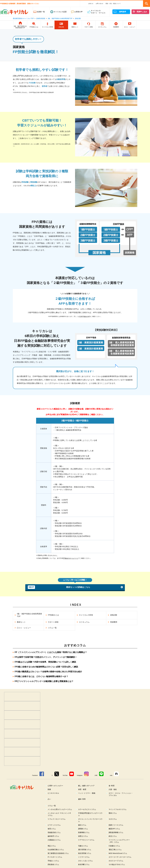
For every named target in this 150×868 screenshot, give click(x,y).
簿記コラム (52, 846)
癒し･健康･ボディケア (86, 786)
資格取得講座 (41, 18)
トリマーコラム (84, 857)
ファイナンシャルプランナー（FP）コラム (119, 841)
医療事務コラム (84, 832)
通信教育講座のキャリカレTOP (23, 18)
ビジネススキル (53, 793)
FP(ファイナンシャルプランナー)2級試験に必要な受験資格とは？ (44, 681)
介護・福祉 (113, 789)
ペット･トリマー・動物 (87, 793)
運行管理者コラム (85, 850)
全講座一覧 (41, 12)
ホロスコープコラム (116, 861)
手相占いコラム (53, 861)
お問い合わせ (99, 4)
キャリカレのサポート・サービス (98, 12)
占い (49, 799)
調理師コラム (83, 829)
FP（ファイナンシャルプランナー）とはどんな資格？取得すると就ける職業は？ (51, 652)
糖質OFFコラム (114, 829)
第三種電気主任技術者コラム (58, 853)
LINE (96, 775)
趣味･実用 (82, 799)
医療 (49, 789)
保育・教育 (82, 789)
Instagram (80, 775)
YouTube (65, 775)
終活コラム (113, 836)
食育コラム (52, 829)
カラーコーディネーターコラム (120, 857)
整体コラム (113, 813)
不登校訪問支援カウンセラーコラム (90, 814)
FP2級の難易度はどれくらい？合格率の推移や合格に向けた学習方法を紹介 (48, 672)
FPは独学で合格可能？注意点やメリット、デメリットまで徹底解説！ (46, 657)
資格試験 (78, 18)
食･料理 (112, 786)
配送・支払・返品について (113, 4)
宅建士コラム (83, 846)
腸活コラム (82, 825)
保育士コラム (83, 836)
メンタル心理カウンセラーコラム (60, 809)
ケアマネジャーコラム (86, 840)
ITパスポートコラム (55, 857)
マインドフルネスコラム (118, 809)
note (111, 775)
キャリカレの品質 (60, 12)
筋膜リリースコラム (116, 825)
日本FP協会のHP (85, 316)
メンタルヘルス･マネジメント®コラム (59, 814)
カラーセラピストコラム (87, 809)
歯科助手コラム (53, 836)
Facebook (35, 775)
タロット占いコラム (85, 861)
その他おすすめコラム (117, 864)
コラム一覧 (52, 806)
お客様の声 (78, 12)
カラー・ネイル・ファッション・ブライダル (121, 794)
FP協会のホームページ (71, 558)
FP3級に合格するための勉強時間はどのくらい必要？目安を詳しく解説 (46, 667)
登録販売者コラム (54, 832)
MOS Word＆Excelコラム (118, 853)
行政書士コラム (114, 846)
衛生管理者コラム (85, 853)
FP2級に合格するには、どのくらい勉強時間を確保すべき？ (41, 676)
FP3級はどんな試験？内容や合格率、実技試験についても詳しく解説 (45, 662)
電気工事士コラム (115, 850)
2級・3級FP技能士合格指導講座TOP (60, 18)
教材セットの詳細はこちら (59, 587)
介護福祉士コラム (54, 840)
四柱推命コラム (53, 864)
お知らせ (91, 4)
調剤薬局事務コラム (116, 832)
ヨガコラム (113, 819)
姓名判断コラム (84, 864)
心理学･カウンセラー (55, 786)
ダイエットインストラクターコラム (90, 820)
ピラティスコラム (54, 825)
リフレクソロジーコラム (57, 819)
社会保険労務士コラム (56, 850)
